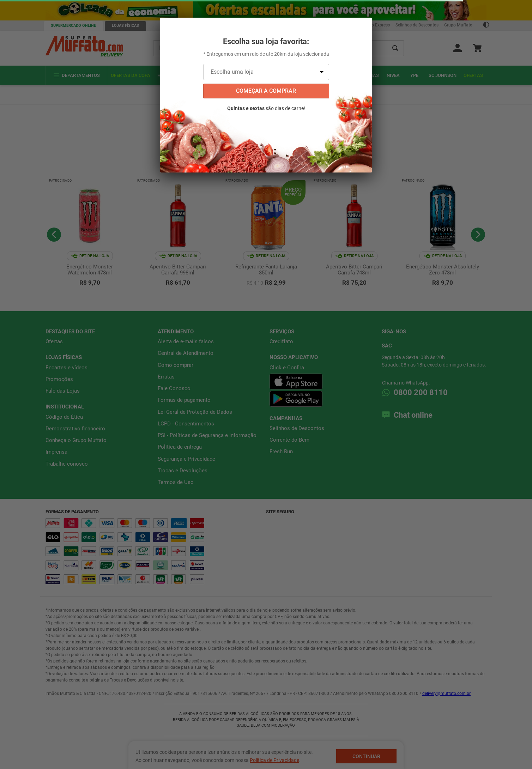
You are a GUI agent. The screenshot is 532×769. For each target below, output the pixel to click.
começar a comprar (266, 91)
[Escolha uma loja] (266, 72)
